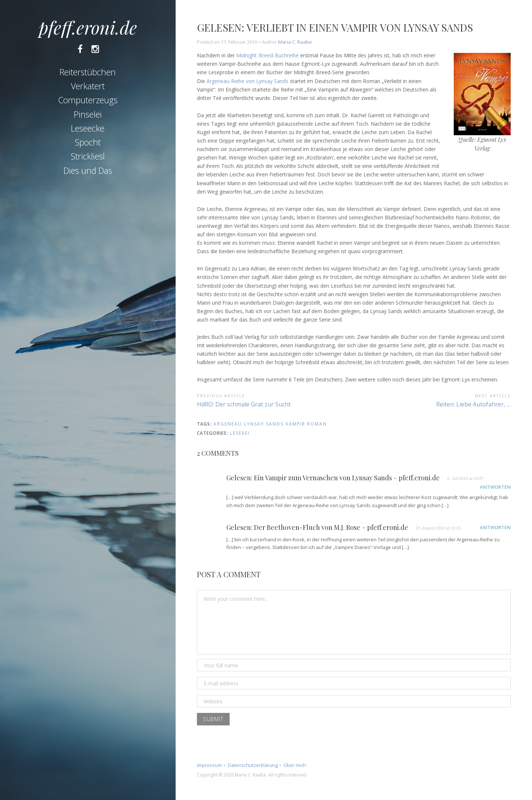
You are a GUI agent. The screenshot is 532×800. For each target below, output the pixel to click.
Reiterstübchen (88, 72)
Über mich (295, 765)
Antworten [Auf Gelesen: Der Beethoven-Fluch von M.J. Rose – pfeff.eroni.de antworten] (495, 527)
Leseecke (88, 128)
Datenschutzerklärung (253, 765)
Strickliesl (88, 156)
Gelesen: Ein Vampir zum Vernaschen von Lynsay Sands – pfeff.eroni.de (333, 478)
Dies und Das (88, 171)
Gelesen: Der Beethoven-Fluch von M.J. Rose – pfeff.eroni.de (317, 528)
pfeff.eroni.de (88, 27)
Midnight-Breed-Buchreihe (267, 55)
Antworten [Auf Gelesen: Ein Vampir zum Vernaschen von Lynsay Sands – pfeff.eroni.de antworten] (495, 487)
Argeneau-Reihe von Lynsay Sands (247, 81)
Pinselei (88, 114)
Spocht (88, 142)
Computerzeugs (88, 100)
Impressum (209, 765)
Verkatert (88, 86)
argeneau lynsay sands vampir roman (270, 424)
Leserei (240, 433)
